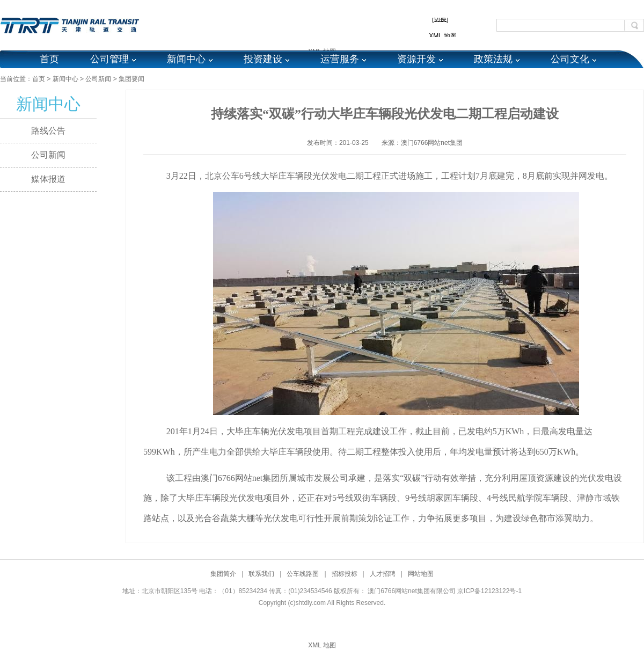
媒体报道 (48, 179)
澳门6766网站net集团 (432, 143)
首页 (49, 59)
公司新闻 (98, 79)
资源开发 (416, 59)
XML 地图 (322, 645)
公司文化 (570, 59)
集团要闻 (131, 79)
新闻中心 (186, 59)
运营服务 (340, 59)
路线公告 (48, 131)
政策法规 (493, 59)
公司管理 (109, 59)
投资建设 (263, 59)
